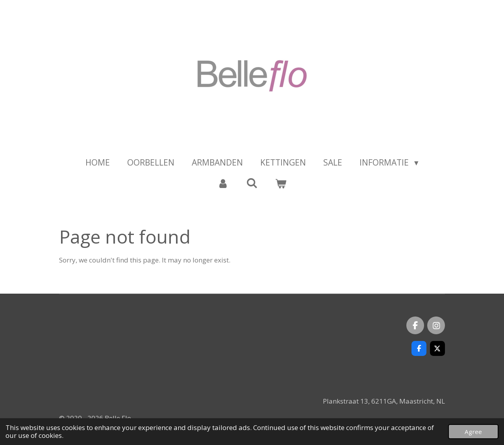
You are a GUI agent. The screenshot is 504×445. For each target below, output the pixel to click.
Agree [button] (473, 432)
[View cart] (281, 184)
